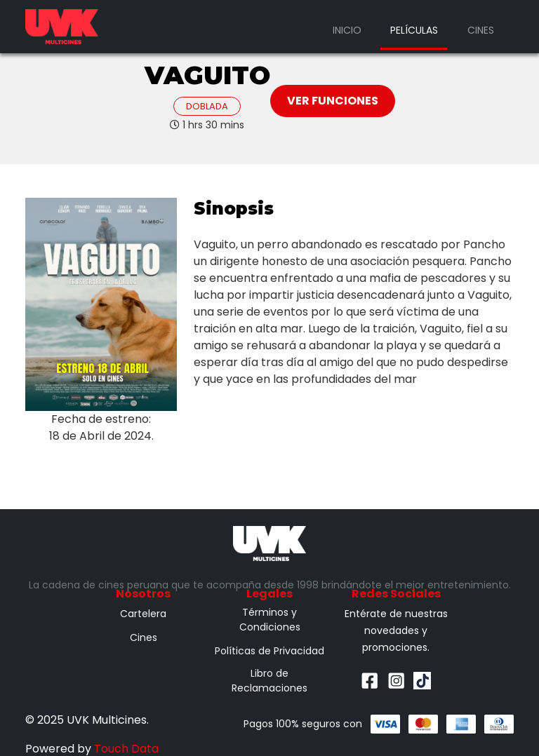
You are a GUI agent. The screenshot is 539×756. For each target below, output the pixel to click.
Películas (414, 30)
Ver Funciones (333, 101)
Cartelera (143, 614)
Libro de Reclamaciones (269, 681)
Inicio (347, 30)
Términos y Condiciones (270, 620)
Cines (481, 30)
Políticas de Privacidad (269, 651)
